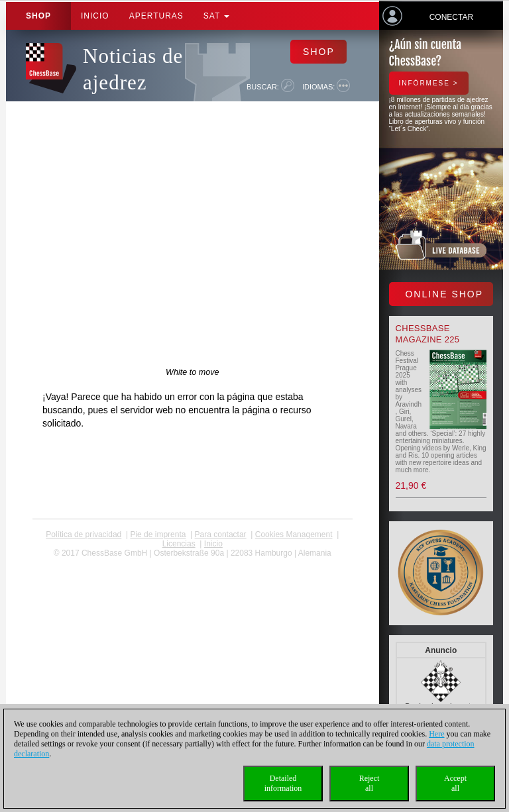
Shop (38, 16)
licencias (179, 544)
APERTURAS (156, 16)
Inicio (95, 16)
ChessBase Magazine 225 (428, 334)
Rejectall (369, 783)
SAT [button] (217, 16)
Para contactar (221, 534)
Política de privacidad (84, 534)
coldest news (193, 562)
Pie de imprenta (158, 534)
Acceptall (455, 783)
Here (436, 734)
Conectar (451, 17)
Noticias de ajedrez (133, 69)
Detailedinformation (283, 783)
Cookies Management (294, 534)
